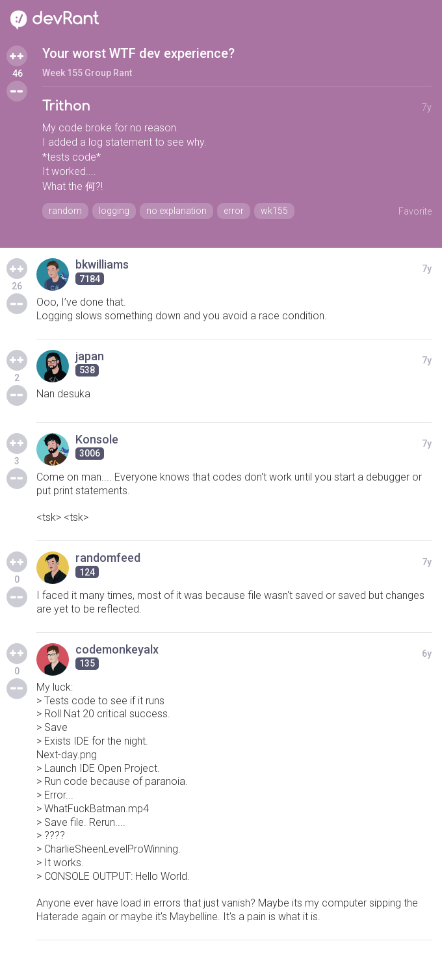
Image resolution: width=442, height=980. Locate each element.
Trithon (66, 106)
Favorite (415, 211)
